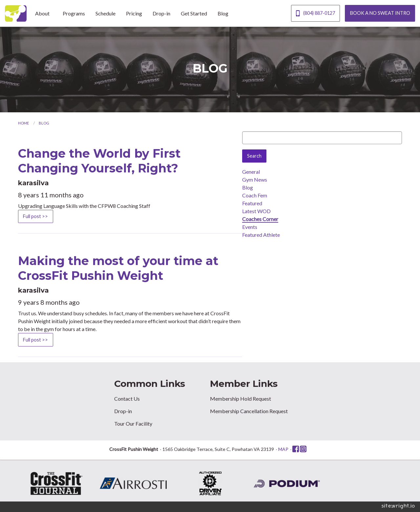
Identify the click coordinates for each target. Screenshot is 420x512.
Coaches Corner (260, 219)
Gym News (255, 179)
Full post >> (35, 216)
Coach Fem (255, 195)
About (42, 13)
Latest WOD (256, 211)
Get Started (194, 13)
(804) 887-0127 (315, 13)
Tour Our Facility (133, 423)
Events (250, 227)
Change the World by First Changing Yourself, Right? (99, 161)
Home (23, 123)
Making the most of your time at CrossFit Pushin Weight (118, 268)
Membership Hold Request (241, 399)
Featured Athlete (261, 235)
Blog (223, 13)
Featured (252, 203)
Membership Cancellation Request (249, 411)
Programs (74, 13)
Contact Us (127, 399)
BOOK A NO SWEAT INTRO (380, 13)
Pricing (134, 13)
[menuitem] (44, 13)
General (251, 172)
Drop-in (161, 13)
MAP (283, 449)
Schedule (105, 13)
